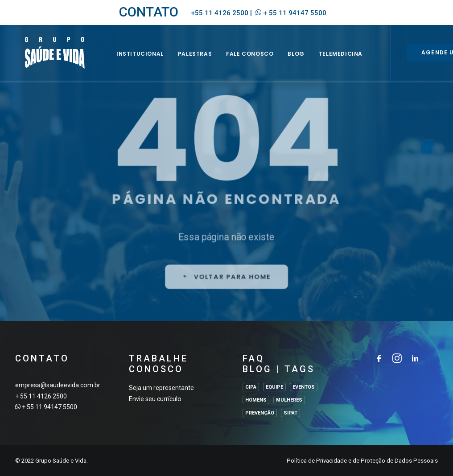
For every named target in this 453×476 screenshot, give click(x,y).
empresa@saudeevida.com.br (58, 385)
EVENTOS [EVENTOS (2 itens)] (304, 387)
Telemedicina (354, 61)
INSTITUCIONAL (153, 61)
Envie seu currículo (155, 399)
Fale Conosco (263, 61)
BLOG (309, 61)
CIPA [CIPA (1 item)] (251, 387)
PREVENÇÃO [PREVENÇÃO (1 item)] (260, 413)
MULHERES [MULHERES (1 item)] (289, 400)
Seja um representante (161, 388)
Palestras (208, 61)
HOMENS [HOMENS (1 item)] (256, 400)
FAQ (253, 358)
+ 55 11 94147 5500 (295, 13)
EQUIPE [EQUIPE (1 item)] (274, 387)
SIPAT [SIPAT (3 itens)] (290, 413)
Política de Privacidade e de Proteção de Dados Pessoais (362, 461)
